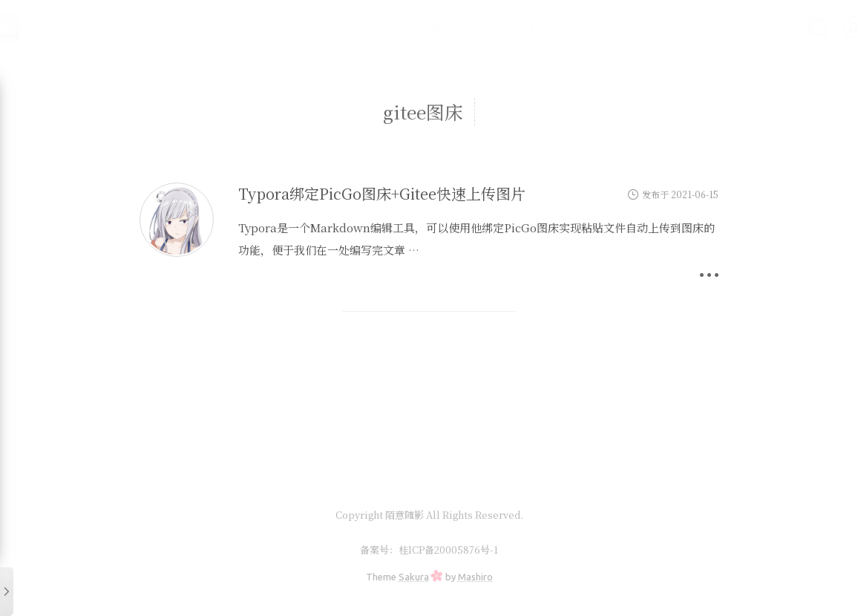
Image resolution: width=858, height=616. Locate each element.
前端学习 (402, 27)
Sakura (414, 577)
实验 (459, 27)
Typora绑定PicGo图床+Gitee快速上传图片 (382, 193)
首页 (278, 27)
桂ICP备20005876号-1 (448, 550)
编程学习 (334, 27)
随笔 (503, 27)
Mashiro (475, 577)
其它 (548, 27)
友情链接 (604, 27)
